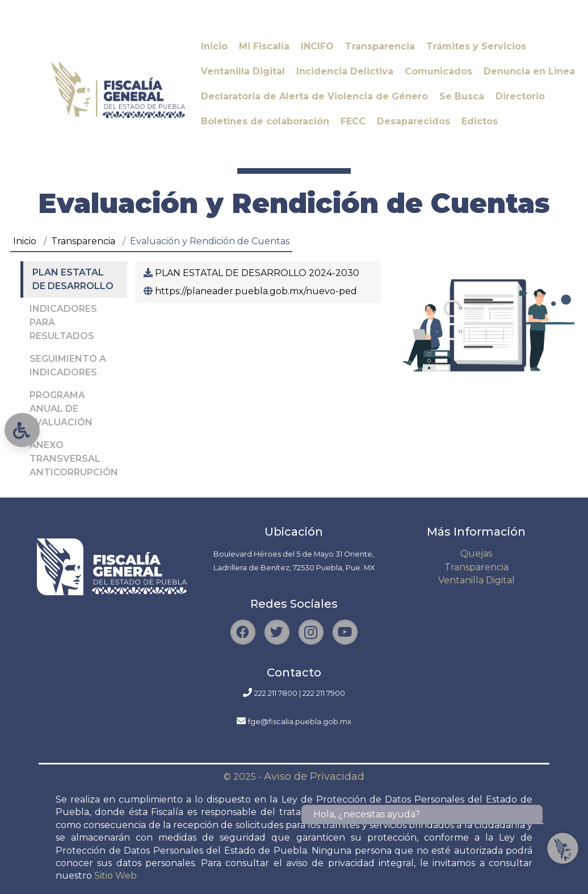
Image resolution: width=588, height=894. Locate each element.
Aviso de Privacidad (314, 776)
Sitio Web (115, 876)
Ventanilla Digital (476, 580)
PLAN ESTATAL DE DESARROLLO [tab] (73, 279)
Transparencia (83, 241)
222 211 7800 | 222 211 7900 (300, 693)
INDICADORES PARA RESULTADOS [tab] (63, 322)
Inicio (25, 241)
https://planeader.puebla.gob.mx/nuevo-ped (255, 291)
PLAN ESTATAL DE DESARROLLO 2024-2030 (256, 273)
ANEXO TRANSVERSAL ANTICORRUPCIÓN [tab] (74, 459)
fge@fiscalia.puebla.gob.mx (300, 722)
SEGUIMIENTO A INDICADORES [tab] (68, 365)
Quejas (476, 553)
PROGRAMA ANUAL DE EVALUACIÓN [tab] (61, 409)
